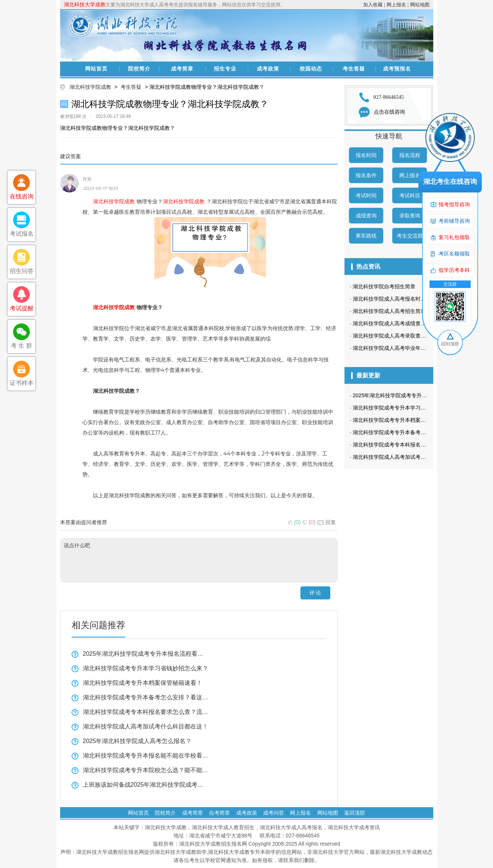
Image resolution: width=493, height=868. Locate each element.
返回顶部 (355, 813)
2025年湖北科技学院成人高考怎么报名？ (137, 741)
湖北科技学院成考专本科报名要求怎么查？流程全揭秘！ (146, 712)
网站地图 (420, 5)
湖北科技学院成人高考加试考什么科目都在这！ (146, 726)
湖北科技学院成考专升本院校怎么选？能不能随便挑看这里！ (146, 770)
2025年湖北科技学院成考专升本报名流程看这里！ (146, 654)
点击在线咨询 (389, 112)
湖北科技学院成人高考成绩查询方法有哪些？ (405, 323)
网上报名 (396, 5)
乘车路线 (366, 236)
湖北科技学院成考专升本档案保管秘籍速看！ (143, 683)
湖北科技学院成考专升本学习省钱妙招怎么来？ (146, 668)
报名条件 (366, 175)
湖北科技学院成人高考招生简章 (389, 311)
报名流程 (410, 155)
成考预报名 (397, 69)
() (295, 522)
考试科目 (410, 195)
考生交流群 (410, 236)
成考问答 (274, 813)
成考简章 (182, 69)
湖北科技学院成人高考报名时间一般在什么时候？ (410, 299)
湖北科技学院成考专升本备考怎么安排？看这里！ (146, 697)
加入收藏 (373, 5)
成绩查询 (366, 216)
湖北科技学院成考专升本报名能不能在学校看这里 (146, 756)
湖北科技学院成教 (90, 87)
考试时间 (366, 195)
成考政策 (268, 69)
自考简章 (219, 813)
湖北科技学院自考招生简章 (384, 286)
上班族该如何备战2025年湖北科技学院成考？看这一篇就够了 (146, 785)
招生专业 (225, 69)
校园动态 (311, 69)
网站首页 (96, 69)
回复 (327, 522)
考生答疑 (354, 69)
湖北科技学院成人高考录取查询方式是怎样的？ (408, 336)
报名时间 (366, 155)
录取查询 (410, 216)
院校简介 (139, 69)
